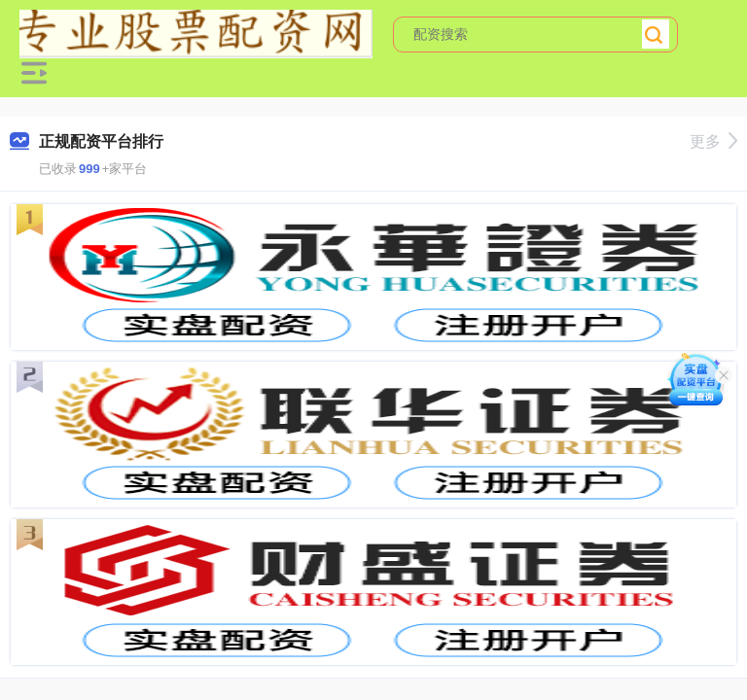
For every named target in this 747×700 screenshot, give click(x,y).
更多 (713, 141)
